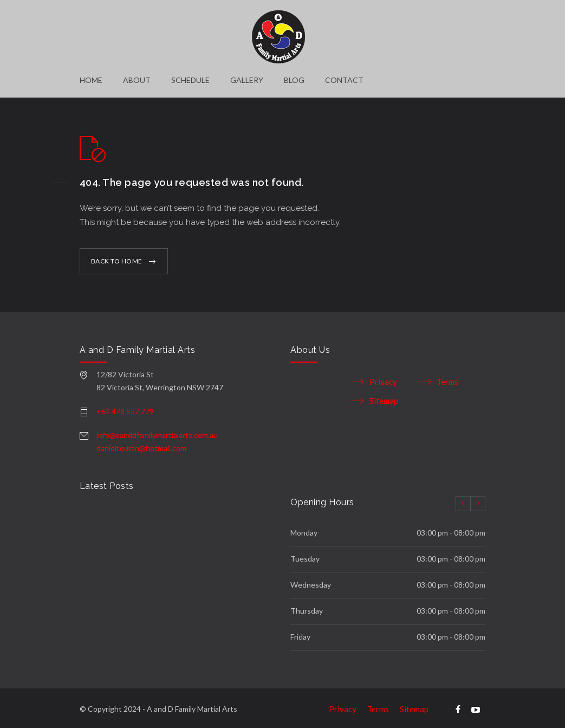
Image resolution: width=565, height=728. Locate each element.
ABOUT (137, 80)
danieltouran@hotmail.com (141, 444)
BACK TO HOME (117, 257)
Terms (447, 378)
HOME (91, 80)
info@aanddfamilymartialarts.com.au (157, 431)
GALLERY (247, 80)
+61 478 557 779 (125, 407)
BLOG (294, 80)
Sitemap (384, 397)
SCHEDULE (190, 80)
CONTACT (344, 80)
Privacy (383, 378)
